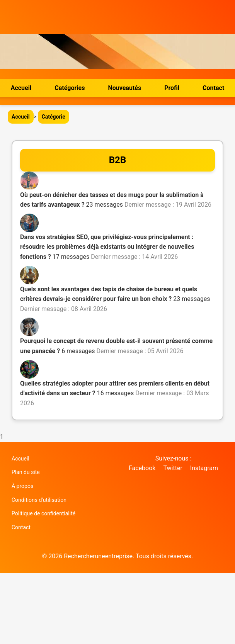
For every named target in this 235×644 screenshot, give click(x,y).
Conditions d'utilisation (39, 500)
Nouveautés (124, 88)
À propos (22, 486)
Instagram (204, 468)
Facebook (142, 468)
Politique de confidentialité (43, 513)
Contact (213, 88)
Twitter (173, 468)
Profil (172, 88)
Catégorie (54, 117)
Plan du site (26, 472)
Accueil (21, 88)
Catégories (70, 88)
